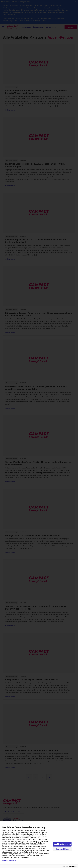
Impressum (26, 857)
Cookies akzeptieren (62, 844)
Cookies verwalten (9, 860)
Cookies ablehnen (63, 849)
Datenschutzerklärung (10, 857)
